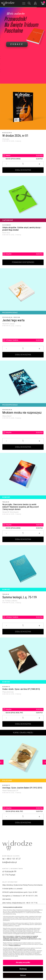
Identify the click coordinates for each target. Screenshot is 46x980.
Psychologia (7, 317)
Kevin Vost (6, 233)
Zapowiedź (8, 220)
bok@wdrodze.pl (10, 862)
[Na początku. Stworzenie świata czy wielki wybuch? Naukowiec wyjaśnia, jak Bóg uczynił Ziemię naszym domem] (23, 476)
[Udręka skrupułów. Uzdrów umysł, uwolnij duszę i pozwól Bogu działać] (23, 199)
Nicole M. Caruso (8, 324)
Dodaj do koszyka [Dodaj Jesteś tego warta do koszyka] (23, 355)
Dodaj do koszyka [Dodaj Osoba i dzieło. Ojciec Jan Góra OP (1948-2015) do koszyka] (23, 724)
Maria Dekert (7, 416)
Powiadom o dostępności (23, 262)
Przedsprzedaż (10, 313)
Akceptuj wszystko (23, 962)
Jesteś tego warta (13, 320)
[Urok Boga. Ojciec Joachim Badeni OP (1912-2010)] (23, 759)
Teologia (6, 502)
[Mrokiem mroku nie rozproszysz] (23, 384)
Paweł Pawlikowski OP (10, 791)
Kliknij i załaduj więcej (23, 733)
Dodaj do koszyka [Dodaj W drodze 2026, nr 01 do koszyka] (23, 170)
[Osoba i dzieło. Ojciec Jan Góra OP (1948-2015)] (23, 661)
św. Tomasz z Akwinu (10, 601)
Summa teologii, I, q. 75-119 (20, 597)
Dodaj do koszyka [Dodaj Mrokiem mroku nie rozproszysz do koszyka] (23, 447)
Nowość (6, 497)
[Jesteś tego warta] (23, 291)
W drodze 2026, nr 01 (15, 136)
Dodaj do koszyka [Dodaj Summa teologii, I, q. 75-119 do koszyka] (23, 632)
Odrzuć (23, 975)
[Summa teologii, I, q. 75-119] (23, 568)
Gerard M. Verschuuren (10, 512)
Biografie (6, 687)
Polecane (7, 781)
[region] (23, 942)
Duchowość (7, 225)
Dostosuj (23, 969)
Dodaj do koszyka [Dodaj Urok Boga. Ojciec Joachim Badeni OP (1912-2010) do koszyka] (23, 823)
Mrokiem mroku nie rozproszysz (22, 413)
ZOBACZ (17, 44)
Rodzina (17, 317)
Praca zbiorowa (8, 692)
